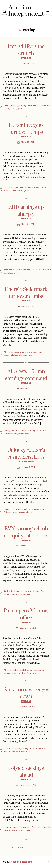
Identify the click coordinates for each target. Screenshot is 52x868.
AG (5, 188)
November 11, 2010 (28, 707)
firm (40, 352)
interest (42, 106)
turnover (20, 191)
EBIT (30, 106)
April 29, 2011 (28, 64)
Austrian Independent (22, 862)
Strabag (14, 109)
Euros (35, 106)
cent (17, 188)
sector (7, 109)
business (15, 592)
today (12, 273)
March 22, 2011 (28, 224)
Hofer (6, 595)
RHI (49, 270)
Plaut (29, 673)
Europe (36, 592)
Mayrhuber (19, 434)
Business (26, 58)
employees (26, 828)
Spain (14, 831)
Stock (44, 749)
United (15, 752)
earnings (23, 106)
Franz (45, 431)
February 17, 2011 (28, 389)
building (15, 106)
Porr (49, 106)
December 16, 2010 (28, 546)
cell (12, 509)
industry (27, 270)
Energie (28, 352)
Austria (7, 106)
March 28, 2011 (28, 142)
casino (7, 509)
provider (14, 595)
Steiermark (9, 355)
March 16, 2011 (28, 307)
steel (6, 273)
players (22, 513)
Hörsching (46, 828)
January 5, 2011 (28, 467)
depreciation (39, 670)
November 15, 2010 (28, 628)
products (43, 270)
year (20, 109)
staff (20, 831)
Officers (7, 513)
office (23, 673)
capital (23, 670)
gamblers (35, 509)
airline (7, 431)
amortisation (13, 670)
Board (25, 431)
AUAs (18, 431)
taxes (35, 673)
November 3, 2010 (28, 785)
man (42, 509)
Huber (37, 188)
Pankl (38, 749)
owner (15, 513)
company (11, 352)
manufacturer (10, 191)
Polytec (7, 831)
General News (26, 462)
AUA (12, 431)
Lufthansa (8, 434)
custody (18, 509)
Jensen (34, 270)
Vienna (29, 513)
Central (30, 670)
